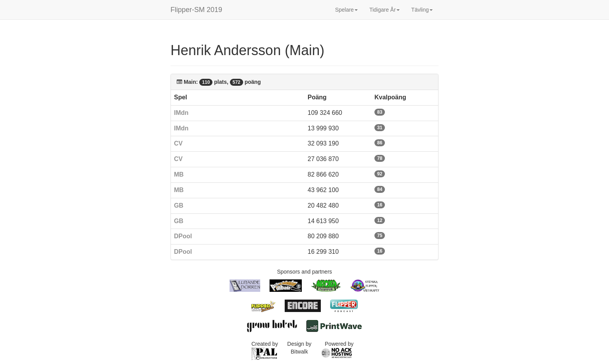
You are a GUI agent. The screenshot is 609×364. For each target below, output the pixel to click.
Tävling (422, 10)
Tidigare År (385, 10)
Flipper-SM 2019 (196, 10)
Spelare (346, 10)
